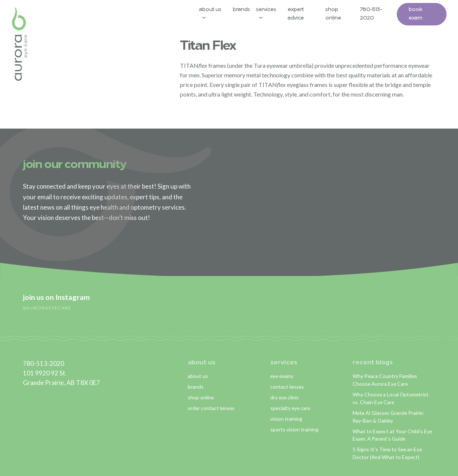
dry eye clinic (285, 397)
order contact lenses (211, 408)
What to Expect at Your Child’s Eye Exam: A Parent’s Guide (392, 435)
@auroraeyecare (47, 308)
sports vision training (294, 429)
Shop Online (333, 14)
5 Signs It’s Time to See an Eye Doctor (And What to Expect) (387, 453)
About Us (210, 10)
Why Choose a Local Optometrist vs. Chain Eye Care (391, 398)
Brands (241, 10)
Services (266, 10)
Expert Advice (296, 14)
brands (196, 387)
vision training (286, 419)
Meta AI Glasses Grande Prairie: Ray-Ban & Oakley (388, 417)
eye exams (282, 376)
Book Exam (415, 14)
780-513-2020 (371, 14)
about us (202, 363)
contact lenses (287, 387)
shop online (201, 397)
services (284, 363)
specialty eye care (290, 408)
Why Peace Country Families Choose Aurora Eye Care (385, 380)
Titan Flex (208, 46)
